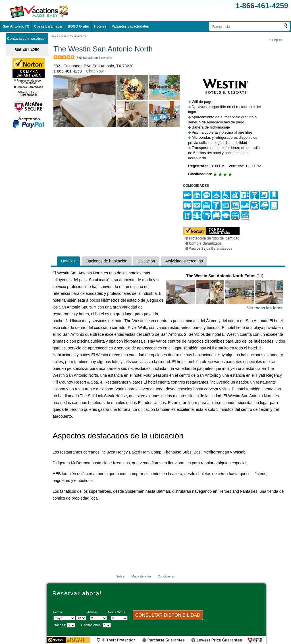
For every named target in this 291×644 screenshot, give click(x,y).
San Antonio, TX (16, 26)
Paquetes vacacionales (130, 26)
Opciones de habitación (107, 261)
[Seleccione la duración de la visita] (71, 625)
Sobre (120, 576)
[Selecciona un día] (81, 618)
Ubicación (146, 261)
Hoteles (100, 26)
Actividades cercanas (184, 261)
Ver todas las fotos (265, 308)
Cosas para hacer (48, 26)
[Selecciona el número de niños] (119, 618)
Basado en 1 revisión (98, 58)
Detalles (68, 261)
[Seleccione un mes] (64, 618)
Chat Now (95, 71)
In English (276, 40)
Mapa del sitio (141, 576)
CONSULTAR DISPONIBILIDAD (168, 615)
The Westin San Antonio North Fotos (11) (225, 292)
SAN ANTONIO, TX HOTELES (68, 36)
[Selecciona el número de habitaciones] (107, 625)
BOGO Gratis (78, 26)
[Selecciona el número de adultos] (98, 618)
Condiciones (166, 576)
